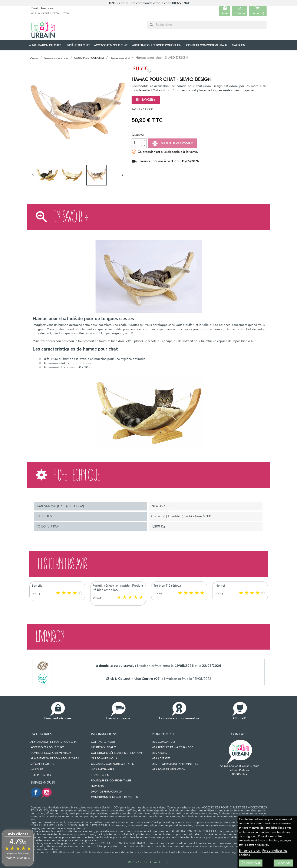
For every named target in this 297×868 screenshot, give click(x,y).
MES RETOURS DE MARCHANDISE (172, 748)
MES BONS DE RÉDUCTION (169, 770)
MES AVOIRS (159, 753)
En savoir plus (250, 851)
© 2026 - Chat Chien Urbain (149, 862)
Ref (134, 110)
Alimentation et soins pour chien (55, 759)
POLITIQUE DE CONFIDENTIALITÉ (111, 781)
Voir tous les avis (18, 858)
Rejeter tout (251, 863)
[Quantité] (137, 143)
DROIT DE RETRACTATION (107, 792)
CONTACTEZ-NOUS (103, 742)
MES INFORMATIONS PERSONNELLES (175, 764)
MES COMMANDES (164, 742)
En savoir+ (146, 100)
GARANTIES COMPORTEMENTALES (112, 764)
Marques (37, 770)
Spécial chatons (42, 764)
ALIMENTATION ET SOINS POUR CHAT (54, 742)
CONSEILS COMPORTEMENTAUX (51, 753)
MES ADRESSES (161, 759)
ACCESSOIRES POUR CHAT (47, 748)
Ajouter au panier (173, 143)
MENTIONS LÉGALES (104, 748)
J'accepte (283, 863)
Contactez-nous (42, 9)
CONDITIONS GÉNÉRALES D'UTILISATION (116, 753)
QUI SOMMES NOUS (104, 759)
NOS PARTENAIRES (103, 770)
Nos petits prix (41, 775)
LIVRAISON (98, 786)
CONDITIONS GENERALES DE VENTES (114, 797)
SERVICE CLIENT (101, 775)
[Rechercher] (207, 25)
